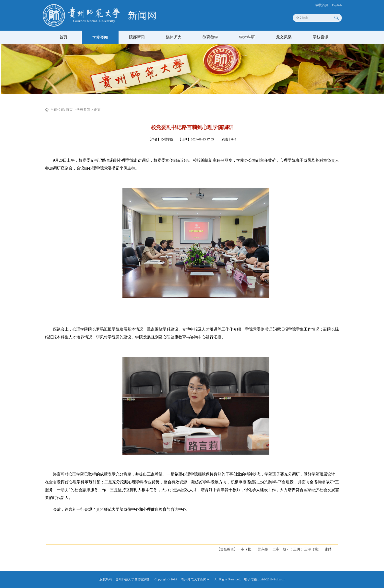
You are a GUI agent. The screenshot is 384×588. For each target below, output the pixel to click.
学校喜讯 (321, 37)
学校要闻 (100, 37)
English (339, 5)
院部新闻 (137, 37)
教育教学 (210, 37)
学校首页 (324, 5)
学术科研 (247, 37)
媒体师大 (174, 37)
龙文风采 (284, 37)
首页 (63, 37)
